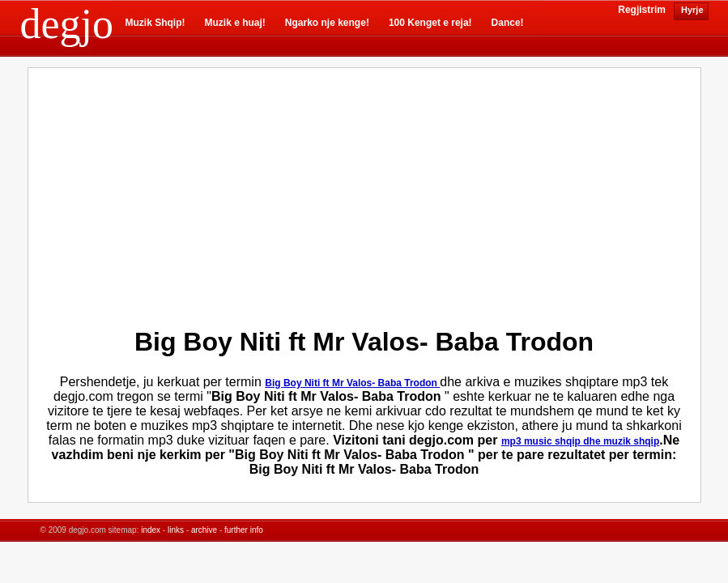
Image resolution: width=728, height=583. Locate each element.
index (151, 530)
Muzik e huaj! (235, 23)
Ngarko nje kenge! (327, 23)
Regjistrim (642, 10)
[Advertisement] (226, 194)
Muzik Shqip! (155, 23)
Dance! (508, 23)
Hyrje (691, 10)
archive (204, 530)
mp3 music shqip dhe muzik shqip (580, 441)
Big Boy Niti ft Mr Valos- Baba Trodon (352, 383)
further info (244, 530)
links (176, 530)
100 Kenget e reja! (430, 23)
